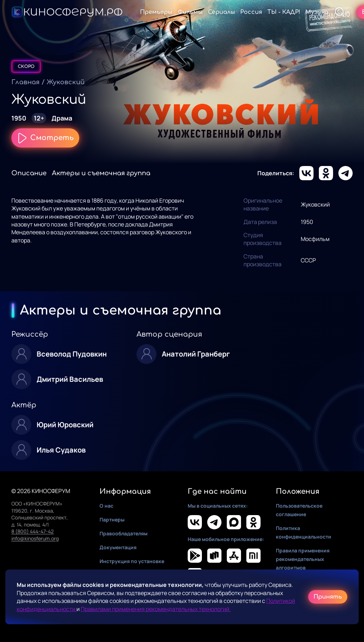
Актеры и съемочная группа (101, 173)
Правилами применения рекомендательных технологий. (156, 609)
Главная (25, 82)
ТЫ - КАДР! (284, 12)
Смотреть (45, 138)
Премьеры (156, 12)
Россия (251, 12)
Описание (29, 173)
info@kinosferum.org (35, 538)
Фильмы (190, 12)
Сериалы (221, 12)
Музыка (317, 12)
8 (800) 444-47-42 (33, 531)
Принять (328, 597)
